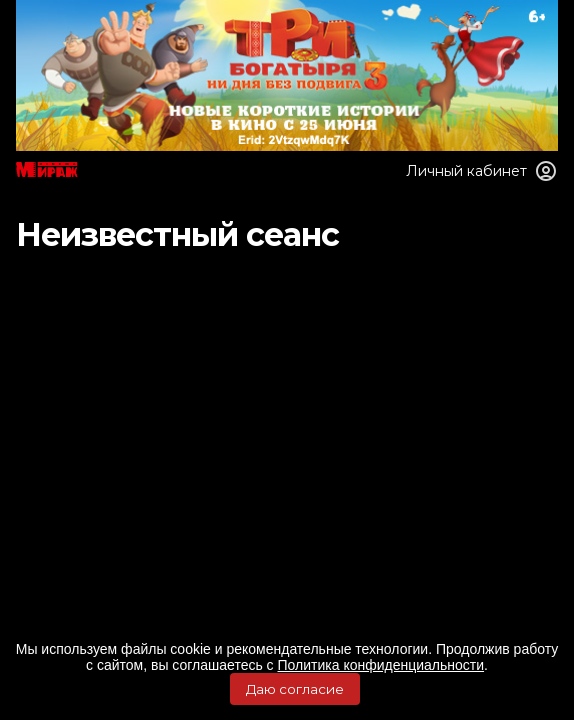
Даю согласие (295, 689)
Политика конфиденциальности (381, 665)
